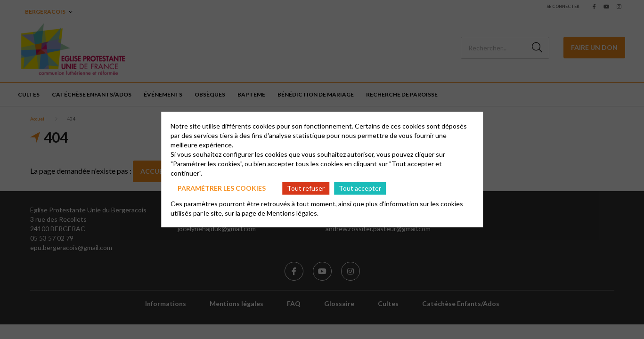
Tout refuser (306, 188)
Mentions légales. (293, 213)
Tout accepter (360, 188)
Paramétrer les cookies (222, 188)
